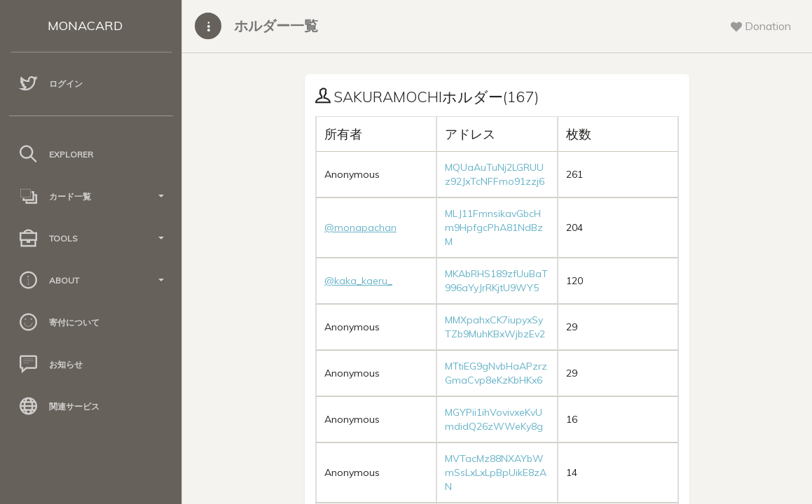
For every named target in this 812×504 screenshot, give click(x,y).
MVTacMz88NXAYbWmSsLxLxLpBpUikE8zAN (496, 472)
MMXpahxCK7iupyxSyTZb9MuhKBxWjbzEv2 (495, 327)
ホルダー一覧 (276, 26)
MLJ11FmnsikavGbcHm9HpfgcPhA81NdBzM (494, 227)
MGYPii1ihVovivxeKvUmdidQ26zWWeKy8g (494, 419)
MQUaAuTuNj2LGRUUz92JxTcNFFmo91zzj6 (495, 174)
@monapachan (360, 227)
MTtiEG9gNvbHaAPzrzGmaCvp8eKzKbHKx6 (496, 373)
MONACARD (85, 26)
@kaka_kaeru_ (358, 281)
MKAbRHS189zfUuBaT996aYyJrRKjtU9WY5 (496, 281)
